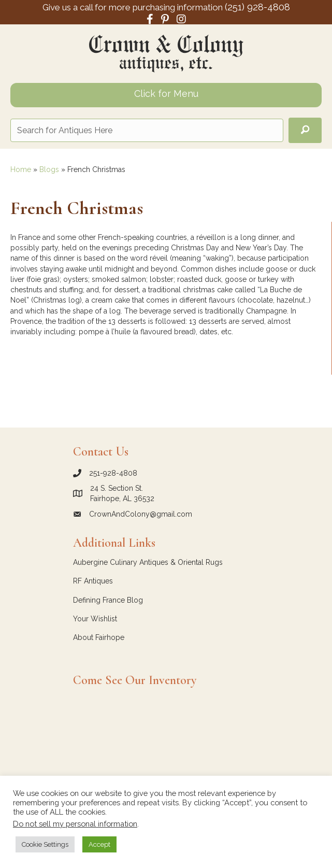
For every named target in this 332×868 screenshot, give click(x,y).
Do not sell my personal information (75, 824)
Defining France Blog (108, 600)
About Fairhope (99, 637)
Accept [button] (99, 844)
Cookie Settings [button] (45, 844)
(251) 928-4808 (257, 7)
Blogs (49, 169)
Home (21, 169)
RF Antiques (93, 581)
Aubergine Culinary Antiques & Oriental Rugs (148, 562)
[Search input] (147, 130)
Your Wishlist (95, 619)
